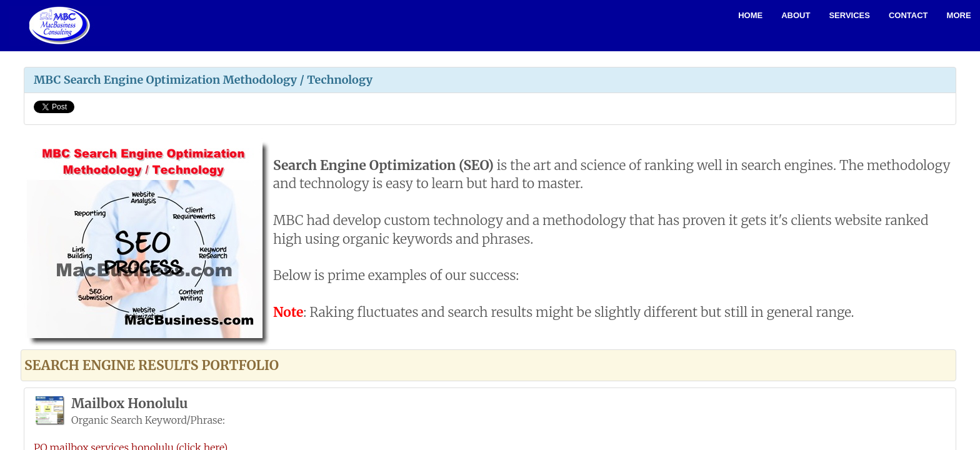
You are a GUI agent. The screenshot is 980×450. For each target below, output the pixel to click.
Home (750, 15)
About (796, 15)
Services (849, 15)
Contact (908, 15)
